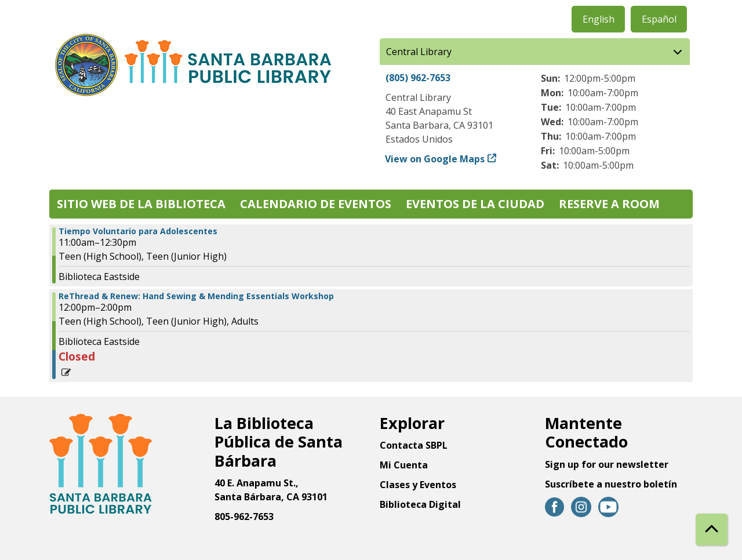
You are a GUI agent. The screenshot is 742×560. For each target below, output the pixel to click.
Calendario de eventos (316, 204)
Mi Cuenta (404, 465)
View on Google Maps (435, 159)
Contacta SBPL (414, 445)
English (599, 19)
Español (659, 19)
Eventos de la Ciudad (475, 204)
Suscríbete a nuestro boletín (611, 484)
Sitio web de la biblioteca (141, 204)
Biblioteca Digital (420, 504)
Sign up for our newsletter (607, 464)
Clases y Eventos (418, 485)
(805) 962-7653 (418, 78)
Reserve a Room (609, 204)
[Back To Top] (712, 530)
